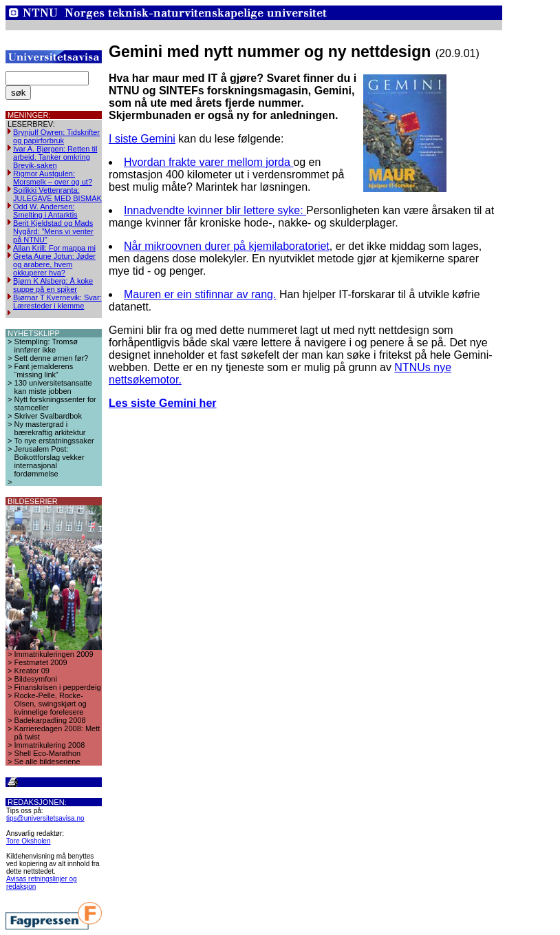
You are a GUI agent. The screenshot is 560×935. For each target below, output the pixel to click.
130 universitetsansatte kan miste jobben (53, 387)
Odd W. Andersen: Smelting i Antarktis (45, 211)
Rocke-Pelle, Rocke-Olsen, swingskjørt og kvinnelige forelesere (51, 704)
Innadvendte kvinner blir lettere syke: (215, 210)
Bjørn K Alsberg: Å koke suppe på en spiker (53, 285)
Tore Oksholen (28, 841)
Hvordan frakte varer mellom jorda (208, 162)
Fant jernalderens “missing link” (44, 370)
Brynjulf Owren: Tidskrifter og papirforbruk (56, 136)
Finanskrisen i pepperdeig (58, 687)
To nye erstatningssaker (54, 441)
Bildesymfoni (36, 679)
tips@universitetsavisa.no (45, 818)
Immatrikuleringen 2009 (54, 654)
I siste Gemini (142, 139)
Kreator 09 (32, 671)
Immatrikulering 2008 (50, 745)
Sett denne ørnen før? (52, 358)
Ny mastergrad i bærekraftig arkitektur (50, 428)
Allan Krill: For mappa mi (54, 248)
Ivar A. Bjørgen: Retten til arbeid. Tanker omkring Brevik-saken (55, 157)
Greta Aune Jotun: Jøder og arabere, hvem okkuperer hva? (54, 264)
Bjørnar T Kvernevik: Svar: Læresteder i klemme (57, 302)
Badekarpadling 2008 (50, 720)
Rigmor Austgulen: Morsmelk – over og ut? (53, 178)
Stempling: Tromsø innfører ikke (46, 346)
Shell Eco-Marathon (48, 753)
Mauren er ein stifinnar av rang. (200, 294)
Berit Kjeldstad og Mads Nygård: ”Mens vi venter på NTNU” (53, 231)
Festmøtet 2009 (41, 662)
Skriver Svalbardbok (48, 416)
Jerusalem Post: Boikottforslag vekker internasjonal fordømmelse (50, 461)
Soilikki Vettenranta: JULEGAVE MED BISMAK (57, 194)
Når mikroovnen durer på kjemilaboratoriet (227, 246)
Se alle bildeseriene (47, 761)
